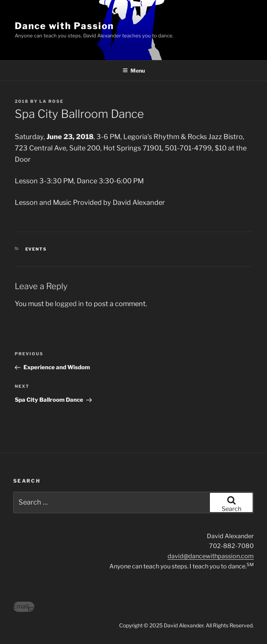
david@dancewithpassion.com (211, 556)
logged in (69, 304)
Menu (134, 70)
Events (36, 249)
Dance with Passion (64, 26)
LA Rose (51, 101)
